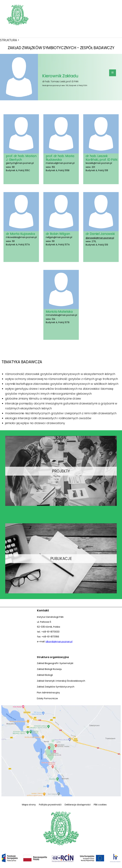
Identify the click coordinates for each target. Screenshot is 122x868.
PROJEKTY (61, 471)
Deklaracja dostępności (78, 805)
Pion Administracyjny (48, 693)
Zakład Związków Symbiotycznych (56, 687)
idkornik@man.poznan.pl (59, 642)
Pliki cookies (100, 805)
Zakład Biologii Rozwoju (49, 669)
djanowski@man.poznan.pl (100, 238)
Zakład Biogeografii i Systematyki (55, 663)
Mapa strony (29, 805)
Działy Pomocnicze (47, 698)
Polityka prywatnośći (50, 805)
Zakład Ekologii (45, 675)
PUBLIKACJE (61, 559)
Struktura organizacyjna (53, 657)
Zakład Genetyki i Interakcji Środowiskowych (61, 681)
